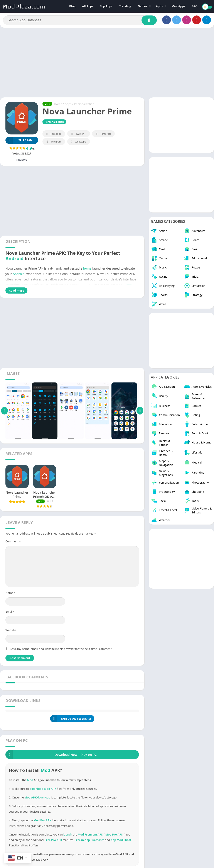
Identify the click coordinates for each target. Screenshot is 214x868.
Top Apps (106, 7)
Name (10, 594)
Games (142, 7)
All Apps (88, 7)
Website (11, 632)
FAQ (195, 7)
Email (10, 613)
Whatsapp (78, 144)
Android (14, 260)
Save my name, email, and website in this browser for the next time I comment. (61, 650)
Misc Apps (178, 7)
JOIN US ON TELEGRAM (70, 720)
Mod (45, 772)
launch (68, 836)
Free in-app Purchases (89, 841)
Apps (159, 7)
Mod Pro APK (114, 836)
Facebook (53, 136)
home (87, 270)
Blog (72, 7)
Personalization (84, 106)
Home (58, 106)
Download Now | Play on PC (51, 756)
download (44, 799)
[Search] (80, 21)
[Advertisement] (107, 64)
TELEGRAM (19, 142)
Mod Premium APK (90, 836)
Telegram (53, 144)
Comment (13, 543)
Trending (125, 7)
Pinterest (103, 136)
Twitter (77, 136)
